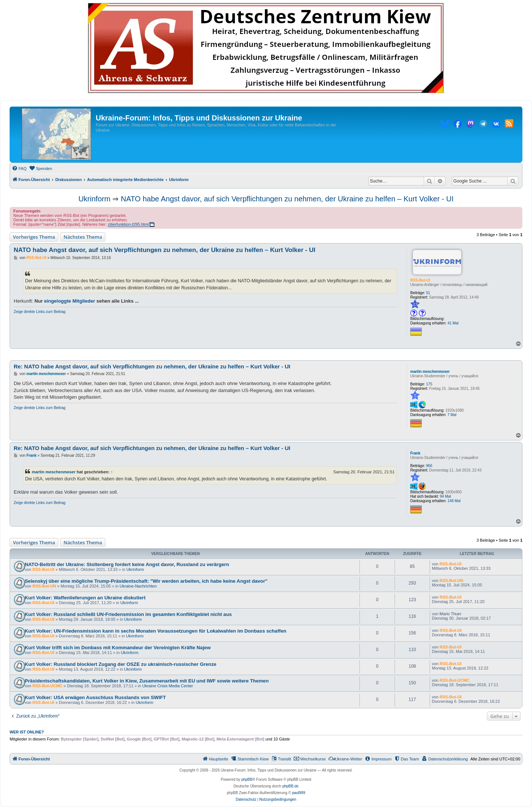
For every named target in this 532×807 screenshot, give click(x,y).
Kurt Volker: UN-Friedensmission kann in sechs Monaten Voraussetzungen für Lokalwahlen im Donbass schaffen (156, 631)
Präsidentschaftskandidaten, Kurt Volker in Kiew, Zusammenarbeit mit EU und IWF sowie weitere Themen (147, 681)
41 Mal (453, 323)
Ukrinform (94, 199)
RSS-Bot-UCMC (47, 686)
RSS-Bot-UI (420, 280)
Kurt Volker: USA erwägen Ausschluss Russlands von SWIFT (95, 697)
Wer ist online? (27, 732)
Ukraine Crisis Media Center (168, 686)
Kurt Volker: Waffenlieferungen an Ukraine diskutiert (85, 598)
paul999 (299, 793)
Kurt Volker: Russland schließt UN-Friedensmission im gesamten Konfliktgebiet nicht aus (128, 614)
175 (429, 384)
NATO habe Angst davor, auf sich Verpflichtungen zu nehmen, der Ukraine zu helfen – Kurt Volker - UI (287, 199)
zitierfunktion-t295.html (128, 224)
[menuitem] (19, 168)
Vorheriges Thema (34, 237)
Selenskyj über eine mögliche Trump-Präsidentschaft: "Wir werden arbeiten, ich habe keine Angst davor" (146, 581)
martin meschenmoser (430, 372)
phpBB (247, 779)
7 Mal (452, 415)
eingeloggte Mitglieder (69, 301)
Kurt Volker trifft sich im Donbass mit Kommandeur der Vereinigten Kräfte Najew (118, 648)
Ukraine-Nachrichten (138, 586)
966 (429, 466)
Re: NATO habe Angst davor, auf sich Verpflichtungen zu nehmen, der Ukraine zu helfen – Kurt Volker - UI (152, 366)
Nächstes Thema (83, 237)
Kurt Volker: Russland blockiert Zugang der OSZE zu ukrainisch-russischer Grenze (121, 664)
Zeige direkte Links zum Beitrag (40, 312)
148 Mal (454, 501)
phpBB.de (290, 786)
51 (428, 293)
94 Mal (446, 496)
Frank (415, 453)
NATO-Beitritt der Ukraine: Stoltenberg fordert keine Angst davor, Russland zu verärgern (127, 564)
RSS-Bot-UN (44, 586)
